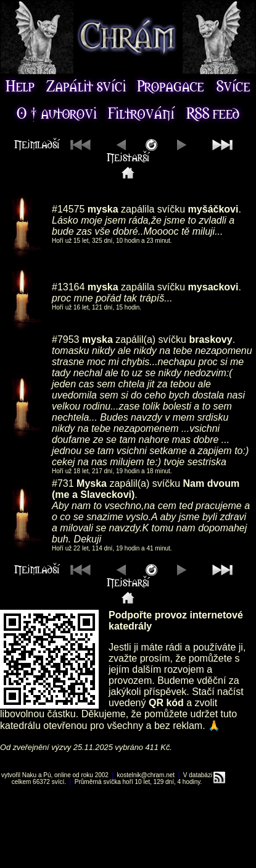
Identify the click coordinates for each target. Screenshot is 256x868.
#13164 (68, 287)
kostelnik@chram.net (146, 775)
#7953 (66, 339)
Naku (29, 775)
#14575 (68, 209)
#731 (63, 483)
